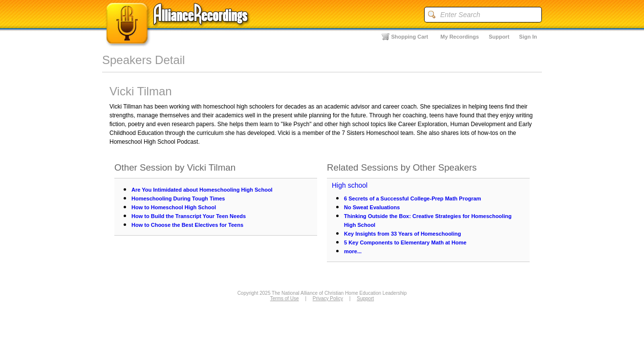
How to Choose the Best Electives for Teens (187, 225)
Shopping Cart (410, 37)
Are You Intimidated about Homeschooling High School (202, 190)
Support (499, 37)
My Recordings (460, 37)
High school (350, 185)
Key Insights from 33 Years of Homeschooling (402, 234)
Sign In (528, 37)
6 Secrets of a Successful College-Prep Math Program (413, 198)
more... (353, 251)
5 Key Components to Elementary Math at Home (405, 242)
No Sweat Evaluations (372, 207)
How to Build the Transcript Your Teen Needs (189, 216)
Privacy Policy (328, 298)
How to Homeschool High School (174, 207)
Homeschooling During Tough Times (178, 198)
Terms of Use (285, 298)
